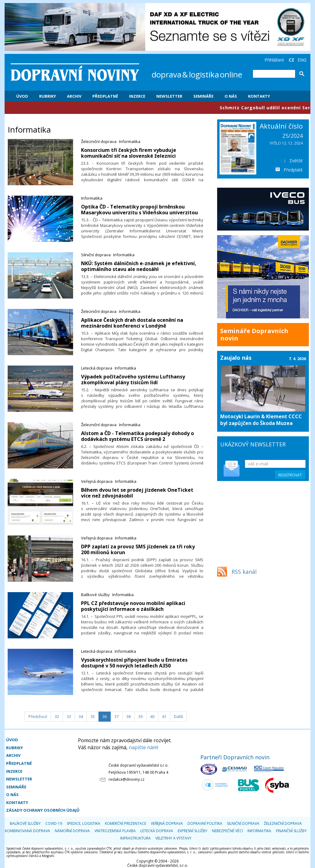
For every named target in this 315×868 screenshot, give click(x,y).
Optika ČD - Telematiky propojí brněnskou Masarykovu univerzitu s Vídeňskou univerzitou (139, 210)
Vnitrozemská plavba (115, 831)
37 (117, 716)
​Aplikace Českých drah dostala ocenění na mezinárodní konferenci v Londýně (132, 323)
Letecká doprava (97, 368)
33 (69, 716)
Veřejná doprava (97, 481)
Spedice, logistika (83, 823)
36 (105, 716)
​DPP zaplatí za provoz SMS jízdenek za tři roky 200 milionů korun (138, 549)
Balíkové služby (95, 595)
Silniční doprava (96, 255)
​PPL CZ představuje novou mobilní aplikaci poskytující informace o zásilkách (133, 606)
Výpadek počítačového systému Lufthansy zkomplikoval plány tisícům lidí (133, 380)
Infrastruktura (135, 838)
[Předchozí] (38, 717)
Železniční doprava (99, 141)
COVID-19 (54, 823)
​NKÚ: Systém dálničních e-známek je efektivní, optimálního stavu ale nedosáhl (139, 266)
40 (152, 716)
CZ (291, 60)
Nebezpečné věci (227, 831)
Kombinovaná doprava (28, 831)
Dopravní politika (205, 823)
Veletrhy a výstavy (173, 838)
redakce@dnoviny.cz (126, 779)
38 (128, 716)
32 (57, 716)
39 (140, 716)
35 (93, 716)
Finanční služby (291, 831)
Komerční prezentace (126, 823)
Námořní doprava (72, 831)
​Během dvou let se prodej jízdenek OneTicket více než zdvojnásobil (137, 493)
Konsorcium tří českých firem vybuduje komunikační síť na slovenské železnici (129, 153)
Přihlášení (274, 60)
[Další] (178, 717)
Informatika (130, 141)
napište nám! (143, 747)
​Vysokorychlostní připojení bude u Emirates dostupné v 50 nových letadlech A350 (134, 663)
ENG (302, 60)
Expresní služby (193, 831)
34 (81, 716)
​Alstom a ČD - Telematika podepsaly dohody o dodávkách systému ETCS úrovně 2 (137, 436)
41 (164, 716)
